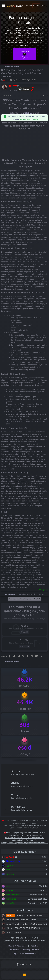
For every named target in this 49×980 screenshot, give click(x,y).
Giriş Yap (25, 51)
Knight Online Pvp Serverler (24, 954)
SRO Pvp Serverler (31, 950)
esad (25, 747)
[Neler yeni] (42, 6)
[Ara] (46, 6)
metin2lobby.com (11, 594)
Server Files (14, 950)
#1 (47, 96)
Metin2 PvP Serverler (17, 946)
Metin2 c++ (35, 946)
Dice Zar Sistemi (14, 932)
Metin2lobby (26, 113)
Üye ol (25, 57)
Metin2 (20, 594)
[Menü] (3, 6)
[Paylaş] (44, 96)
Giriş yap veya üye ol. (29, 119)
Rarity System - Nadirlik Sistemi (21, 920)
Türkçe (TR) (25, 964)
